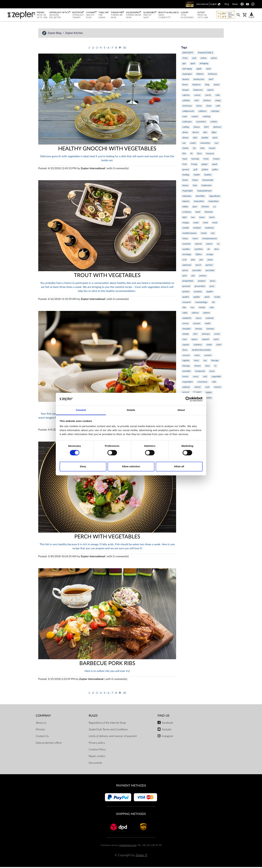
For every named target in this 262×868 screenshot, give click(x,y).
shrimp (199, 330)
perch (198, 266)
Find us (163, 717)
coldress (202, 112)
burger (186, 91)
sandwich (187, 319)
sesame (197, 324)
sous (185, 340)
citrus (199, 107)
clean (209, 107)
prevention (200, 287)
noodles (186, 250)
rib (213, 303)
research (187, 303)
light (185, 218)
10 (124, 49)
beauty (186, 80)
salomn (207, 314)
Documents (95, 764)
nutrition (199, 250)
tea (205, 361)
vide (214, 383)
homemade (208, 181)
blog (207, 86)
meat (215, 224)
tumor (185, 378)
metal (204, 234)
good (215, 165)
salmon (195, 314)
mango (186, 224)
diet (205, 133)
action (204, 59)
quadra (186, 298)
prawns (203, 277)
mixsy (185, 239)
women (218, 388)
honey (185, 186)
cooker (195, 117)
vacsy (196, 378)
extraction (205, 144)
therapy (186, 367)
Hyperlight (188, 192)
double (205, 139)
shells (208, 324)
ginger (205, 165)
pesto (185, 271)
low (193, 218)
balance (200, 75)
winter (198, 388)
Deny (83, 467)
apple (199, 70)
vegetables (188, 383)
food (185, 160)
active (214, 59)
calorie (210, 91)
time (208, 367)
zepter (209, 393)
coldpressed (188, 112)
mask (196, 224)
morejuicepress (210, 239)
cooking (207, 117)
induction (187, 197)
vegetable (216, 378)
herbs (185, 181)
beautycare (199, 80)
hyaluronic (207, 186)
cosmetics (201, 123)
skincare (206, 335)
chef (197, 101)
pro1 (212, 287)
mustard (186, 245)
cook (185, 117)
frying (194, 165)
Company (43, 717)
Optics (199, 255)
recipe (217, 298)
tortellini (186, 372)
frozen (216, 160)
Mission (40, 730)
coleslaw (215, 112)
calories (186, 96)
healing (186, 176)
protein (186, 293)
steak (209, 346)
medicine (209, 229)
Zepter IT (141, 856)
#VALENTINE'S (206, 54)
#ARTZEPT (188, 54)
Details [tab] (131, 410)
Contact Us (42, 737)
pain (193, 261)
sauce (199, 319)
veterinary (202, 383)
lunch (212, 218)
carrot (208, 96)
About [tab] (181, 410)
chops (218, 101)
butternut (198, 91)
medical (197, 229)
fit (191, 155)
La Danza (187, 213)
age (184, 64)
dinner (185, 139)
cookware (187, 123)
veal (205, 378)
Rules (93, 717)
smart (217, 335)
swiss (197, 356)
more (195, 239)
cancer (197, 96)
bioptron (196, 86)
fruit (185, 165)
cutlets (214, 123)
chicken (207, 101)
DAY (206, 128)
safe (212, 308)
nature (209, 245)
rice (192, 308)
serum (185, 324)
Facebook (168, 724)
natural (198, 245)
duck (215, 139)
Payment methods (131, 787)
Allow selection (131, 467)
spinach (206, 340)
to (215, 367)
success (186, 356)
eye (216, 144)
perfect (209, 266)
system (208, 356)
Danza (197, 128)
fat (194, 149)
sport (216, 340)
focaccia (210, 155)
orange (210, 255)
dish (195, 139)
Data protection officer (49, 744)
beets (185, 86)
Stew (185, 351)
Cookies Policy (97, 751)
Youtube (167, 730)
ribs (184, 308)
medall (186, 229)
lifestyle (209, 213)
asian (209, 70)
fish (184, 155)
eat (184, 144)
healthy (208, 176)
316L (185, 59)
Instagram (168, 737)
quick (207, 298)
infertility (200, 197)
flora (199, 155)
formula (195, 160)
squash (186, 346)
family (185, 149)
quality (197, 298)
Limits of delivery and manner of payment (113, 737)
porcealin (197, 271)
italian (185, 208)
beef (211, 80)
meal (205, 224)
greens (186, 171)
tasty (196, 361)
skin (195, 335)
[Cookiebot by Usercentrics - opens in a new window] (188, 399)
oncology (187, 255)
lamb (198, 213)
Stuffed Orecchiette (201, 351)
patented (187, 266)
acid (194, 59)
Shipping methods (131, 815)
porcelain (210, 271)
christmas (187, 107)
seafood (210, 319)
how (195, 186)
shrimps (210, 330)
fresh (206, 160)
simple (186, 335)
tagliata (186, 361)
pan (201, 261)
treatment (200, 372)
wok (207, 388)
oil (208, 250)
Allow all (179, 467)
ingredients (215, 197)
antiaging (204, 64)
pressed (186, 287)
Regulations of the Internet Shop (107, 724)
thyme (198, 367)
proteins (198, 293)
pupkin (210, 293)
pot (193, 277)
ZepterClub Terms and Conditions (108, 730)
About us (41, 724)
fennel (212, 149)
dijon (214, 133)
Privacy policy (97, 744)
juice (195, 208)
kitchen (205, 208)
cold (218, 107)
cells (218, 96)
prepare (202, 282)
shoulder (187, 330)
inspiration (213, 202)
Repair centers (97, 757)
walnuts (186, 388)
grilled (205, 171)
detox (185, 133)
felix (202, 149)
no (218, 245)
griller (215, 171)
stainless (198, 346)
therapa (215, 361)
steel (219, 346)
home (195, 181)
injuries (186, 202)
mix (213, 234)
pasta (210, 261)
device (196, 133)
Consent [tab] (81, 410)
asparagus (187, 75)
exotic (193, 144)
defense (217, 128)
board (217, 86)
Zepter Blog (55, 34)
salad (185, 314)
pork (185, 277)
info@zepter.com (128, 846)
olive (216, 250)
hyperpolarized (204, 192)
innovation (199, 202)
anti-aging (187, 70)
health (197, 176)
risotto (202, 308)
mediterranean (189, 234)
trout (212, 372)
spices (194, 340)
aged (193, 64)
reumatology (201, 303)
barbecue (213, 75)
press (213, 282)
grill (195, 171)
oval (184, 261)
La (214, 208)
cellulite (186, 101)
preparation (188, 282)
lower (202, 218)
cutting (186, 128)
